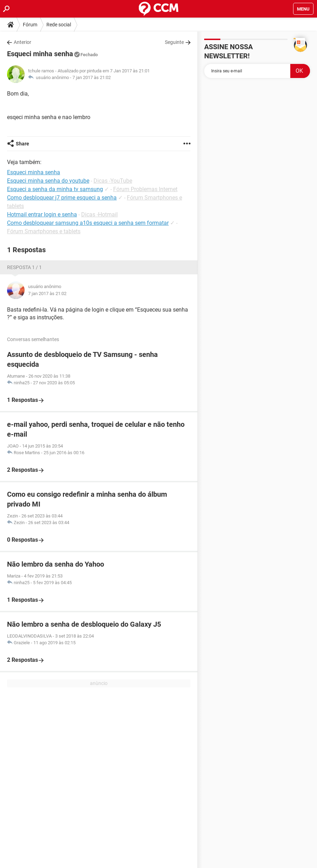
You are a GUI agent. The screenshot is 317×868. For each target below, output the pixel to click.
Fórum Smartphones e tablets (44, 231)
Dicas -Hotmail (99, 214)
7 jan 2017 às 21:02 (92, 77)
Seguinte (174, 42)
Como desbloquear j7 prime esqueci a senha (62, 198)
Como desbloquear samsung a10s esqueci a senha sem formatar (88, 223)
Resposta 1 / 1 (24, 267)
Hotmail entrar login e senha (42, 214)
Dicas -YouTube (113, 181)
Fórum (30, 25)
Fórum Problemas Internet (145, 189)
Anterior (22, 42)
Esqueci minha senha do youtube (48, 181)
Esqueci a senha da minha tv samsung (55, 189)
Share (22, 144)
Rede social (59, 25)
